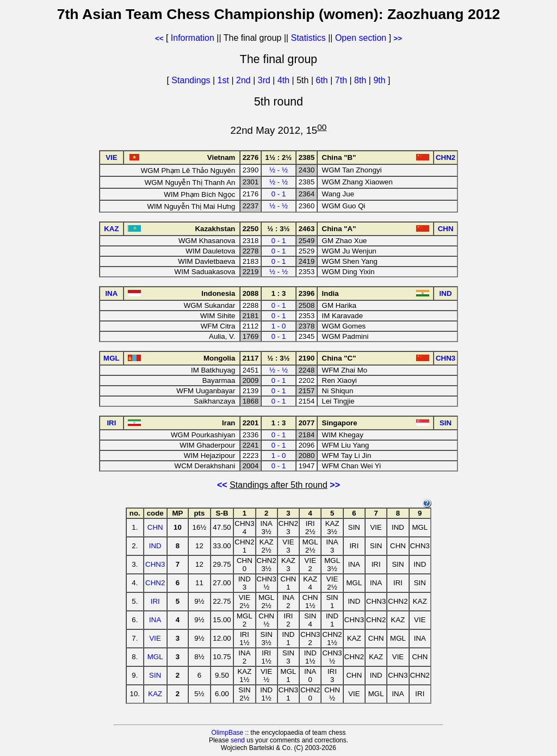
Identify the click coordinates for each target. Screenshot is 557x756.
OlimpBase (228, 733)
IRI (155, 601)
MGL (155, 657)
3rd (265, 80)
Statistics (308, 38)
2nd (245, 80)
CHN (155, 527)
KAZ (155, 694)
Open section (361, 38)
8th (361, 80)
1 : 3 (279, 293)
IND (155, 546)
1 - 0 (279, 326)
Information (193, 38)
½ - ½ (278, 170)
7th (342, 80)
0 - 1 (279, 194)
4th (285, 80)
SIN (155, 675)
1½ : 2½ (279, 157)
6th (323, 80)
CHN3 (155, 564)
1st (225, 80)
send (238, 740)
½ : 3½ (278, 229)
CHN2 (155, 583)
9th (380, 80)
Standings (191, 80)
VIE (155, 638)
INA (155, 620)
